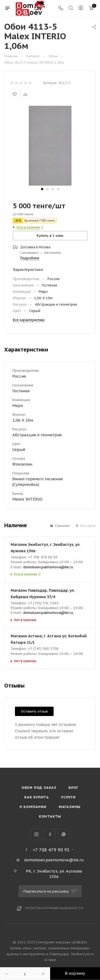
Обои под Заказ (39, 788)
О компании (33, 807)
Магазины (70, 807)
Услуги (68, 797)
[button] (42, 189)
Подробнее (30, 258)
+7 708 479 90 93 (51, 850)
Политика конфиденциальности (54, 908)
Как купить (37, 797)
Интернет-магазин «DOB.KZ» (63, 942)
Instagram (36, 834)
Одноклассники (50, 834)
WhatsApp (64, 834)
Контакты (50, 816)
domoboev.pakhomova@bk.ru (48, 567)
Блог (73, 788)
